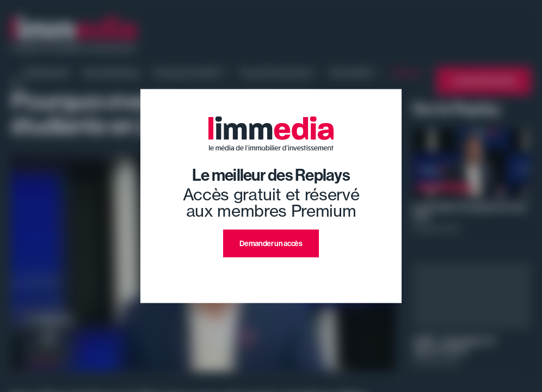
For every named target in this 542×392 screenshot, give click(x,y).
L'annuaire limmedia (484, 81)
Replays (407, 72)
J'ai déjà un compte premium (271, 270)
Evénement (47, 72)
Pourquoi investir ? (189, 72)
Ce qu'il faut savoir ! (277, 72)
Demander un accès (271, 244)
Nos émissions (111, 72)
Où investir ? (353, 72)
